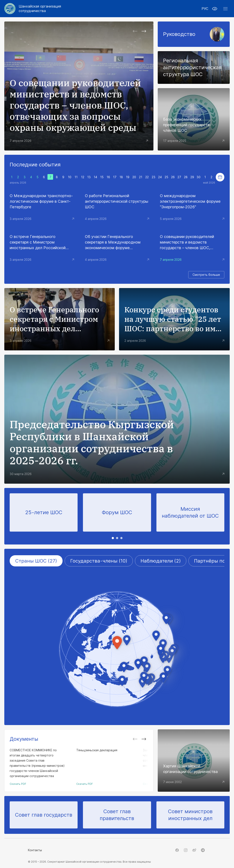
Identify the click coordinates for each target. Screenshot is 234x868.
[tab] (113, 538)
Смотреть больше (206, 275)
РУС (205, 9)
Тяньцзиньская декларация (97, 750)
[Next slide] (144, 31)
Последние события (35, 165)
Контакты (35, 850)
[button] (225, 9)
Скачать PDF (18, 784)
